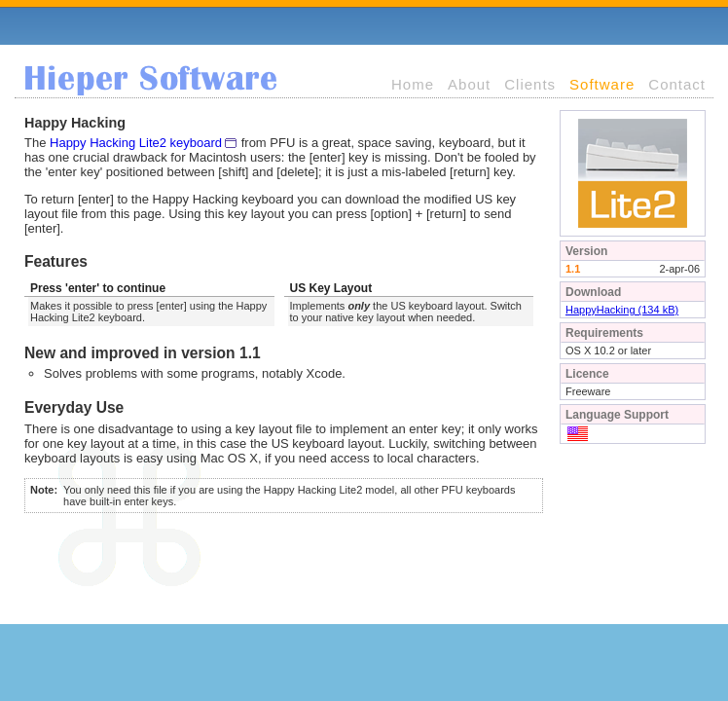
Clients (530, 84)
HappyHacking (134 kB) (622, 310)
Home (413, 84)
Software (602, 84)
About (469, 84)
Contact (677, 84)
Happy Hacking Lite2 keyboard (136, 143)
